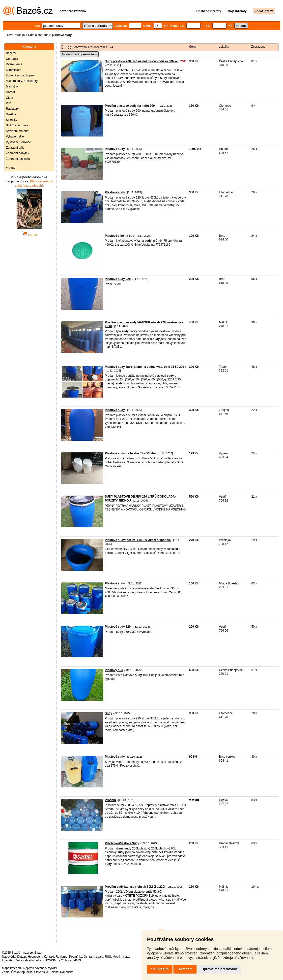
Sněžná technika (17, 125)
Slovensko (41, 972)
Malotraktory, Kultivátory (22, 81)
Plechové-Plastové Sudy (122, 843)
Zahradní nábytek (17, 153)
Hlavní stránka (15, 35)
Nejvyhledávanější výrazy (40, 968)
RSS (108, 957)
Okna (10, 98)
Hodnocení (35, 957)
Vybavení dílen (16, 136)
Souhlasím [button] (160, 969)
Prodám (110, 800)
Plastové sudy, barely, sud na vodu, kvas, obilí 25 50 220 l (145, 367)
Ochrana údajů (94, 957)
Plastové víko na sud (120, 236)
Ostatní (11, 168)
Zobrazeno (258, 47)
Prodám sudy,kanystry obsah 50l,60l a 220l (135, 887)
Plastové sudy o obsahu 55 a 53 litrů (130, 453)
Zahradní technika (18, 159)
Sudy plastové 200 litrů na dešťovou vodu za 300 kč (141, 61)
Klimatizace (14, 70)
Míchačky (12, 87)
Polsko (54, 972)
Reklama (62, 957)
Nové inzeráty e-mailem (79, 54)
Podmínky (76, 957)
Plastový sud (114, 670)
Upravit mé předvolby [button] (219, 969)
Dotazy (22, 957)
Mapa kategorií (12, 968)
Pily (8, 103)
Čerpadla (12, 59)
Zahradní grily (15, 148)
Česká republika (22, 972)
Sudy (108, 713)
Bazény (11, 53)
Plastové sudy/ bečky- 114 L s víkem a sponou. (138, 540)
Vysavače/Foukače (18, 142)
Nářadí (10, 92)
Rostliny (11, 114)
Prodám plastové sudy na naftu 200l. (131, 106)
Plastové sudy (115, 149)
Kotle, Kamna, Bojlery (20, 75)
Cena (193, 47)
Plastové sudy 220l (118, 279)
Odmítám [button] (185, 969)
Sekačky (12, 120)
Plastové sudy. (115, 583)
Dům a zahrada (38, 35)
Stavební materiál (17, 131)
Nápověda (9, 957)
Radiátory (12, 109)
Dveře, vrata (14, 64)
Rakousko (67, 972)
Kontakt (49, 957)
